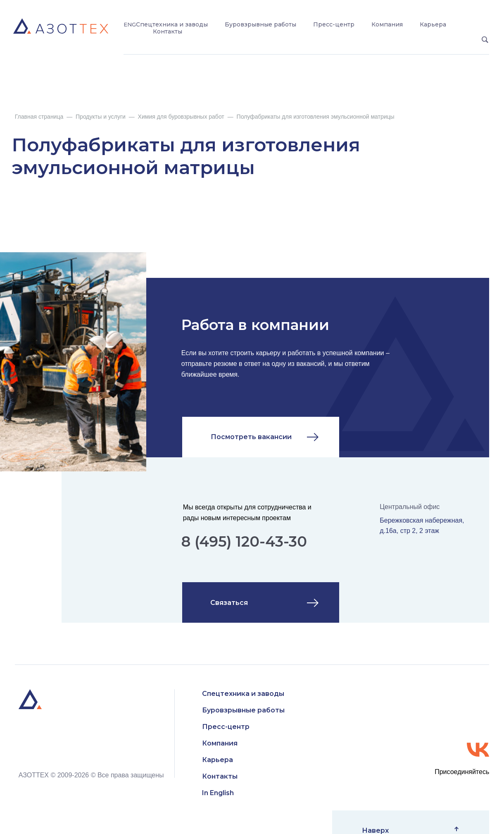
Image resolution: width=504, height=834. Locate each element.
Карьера (433, 24)
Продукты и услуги (101, 117)
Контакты (168, 31)
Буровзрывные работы (260, 24)
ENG (130, 24)
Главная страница (39, 117)
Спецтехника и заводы (172, 24)
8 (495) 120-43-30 (244, 541)
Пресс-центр (334, 24)
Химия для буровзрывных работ (181, 117)
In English (218, 793)
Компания (387, 24)
